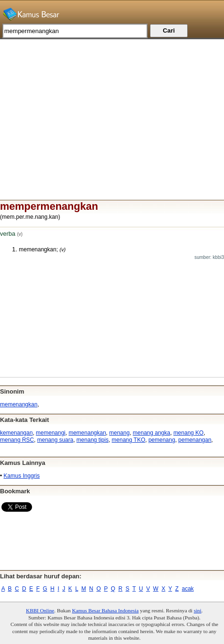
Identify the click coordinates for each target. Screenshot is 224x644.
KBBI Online (40, 610)
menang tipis (92, 440)
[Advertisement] (112, 105)
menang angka (152, 433)
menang (120, 433)
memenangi (51, 433)
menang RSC (17, 440)
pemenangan (195, 440)
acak (188, 589)
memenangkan (19, 404)
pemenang (162, 440)
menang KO (189, 433)
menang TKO (129, 440)
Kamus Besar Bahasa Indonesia (105, 610)
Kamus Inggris (22, 476)
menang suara (55, 440)
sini (198, 610)
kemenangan (16, 433)
